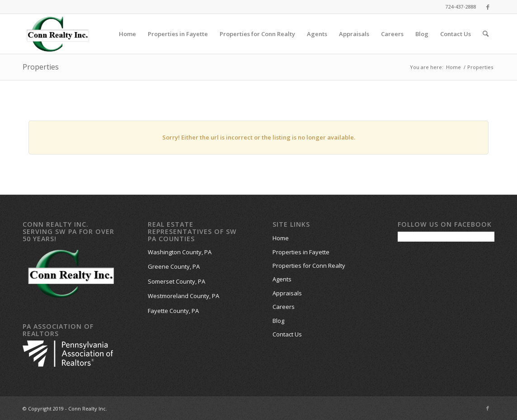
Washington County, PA (180, 252)
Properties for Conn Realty (309, 266)
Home (281, 238)
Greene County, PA (174, 266)
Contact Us (287, 334)
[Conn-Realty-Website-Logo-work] (58, 34)
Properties (41, 67)
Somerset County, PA (176, 281)
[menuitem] (127, 34)
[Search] (486, 34)
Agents (282, 279)
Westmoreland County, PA (183, 296)
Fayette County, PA (173, 311)
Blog (278, 321)
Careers (284, 307)
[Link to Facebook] (488, 7)
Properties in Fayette (301, 252)
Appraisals (287, 293)
